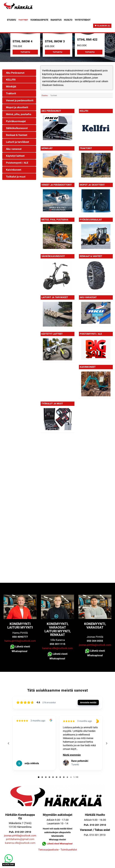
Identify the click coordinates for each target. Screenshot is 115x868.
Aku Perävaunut (51, 111)
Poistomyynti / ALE (91, 334)
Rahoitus (56, 20)
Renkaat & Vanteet (91, 256)
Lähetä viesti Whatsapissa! (60, 844)
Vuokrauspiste (39, 20)
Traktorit (86, 148)
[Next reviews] (106, 743)
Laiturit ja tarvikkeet (55, 297)
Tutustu (25, 52)
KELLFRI (84, 111)
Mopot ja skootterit (92, 185)
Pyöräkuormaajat (91, 220)
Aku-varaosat (88, 297)
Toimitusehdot (69, 850)
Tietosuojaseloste (48, 850)
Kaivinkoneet (88, 367)
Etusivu (12, 20)
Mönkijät (47, 148)
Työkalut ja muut (52, 404)
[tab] (39, 777)
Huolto (68, 20)
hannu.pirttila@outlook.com (20, 641)
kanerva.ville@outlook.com (58, 648)
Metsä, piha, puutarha (55, 220)
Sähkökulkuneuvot (53, 256)
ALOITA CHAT (9, 865)
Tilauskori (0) (102, 26)
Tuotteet (23, 20)
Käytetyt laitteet (52, 334)
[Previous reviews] (8, 743)
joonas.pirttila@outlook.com (95, 645)
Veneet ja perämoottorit (57, 185)
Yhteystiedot (83, 20)
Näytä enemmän (72, 755)
